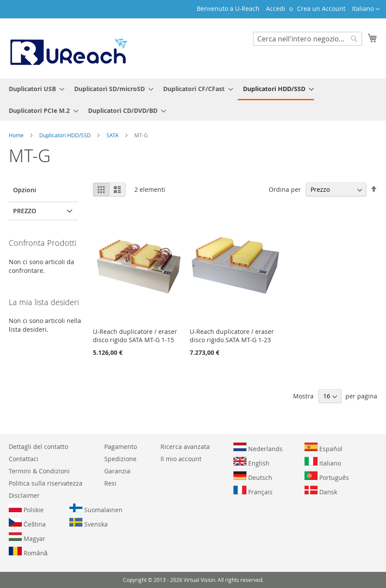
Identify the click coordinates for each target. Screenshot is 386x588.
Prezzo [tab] (25, 211)
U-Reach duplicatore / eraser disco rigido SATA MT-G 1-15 (135, 336)
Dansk (321, 491)
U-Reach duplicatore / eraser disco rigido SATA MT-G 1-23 (232, 336)
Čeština (27, 523)
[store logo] (68, 48)
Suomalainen (96, 509)
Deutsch (253, 476)
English (251, 462)
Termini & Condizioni (39, 471)
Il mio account (181, 459)
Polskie (26, 509)
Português (327, 476)
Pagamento (121, 447)
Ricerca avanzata (185, 447)
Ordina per (285, 189)
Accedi (276, 8)
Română (28, 552)
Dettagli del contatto (38, 447)
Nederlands (258, 448)
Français (253, 491)
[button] (366, 9)
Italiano (323, 462)
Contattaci (24, 459)
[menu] (193, 100)
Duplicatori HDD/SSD (66, 135)
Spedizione (120, 459)
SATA (113, 135)
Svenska (89, 523)
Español (323, 448)
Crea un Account (321, 8)
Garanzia (117, 471)
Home (17, 135)
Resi (110, 483)
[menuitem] (34, 89)
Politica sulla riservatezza (46, 483)
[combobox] (307, 39)
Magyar (27, 537)
